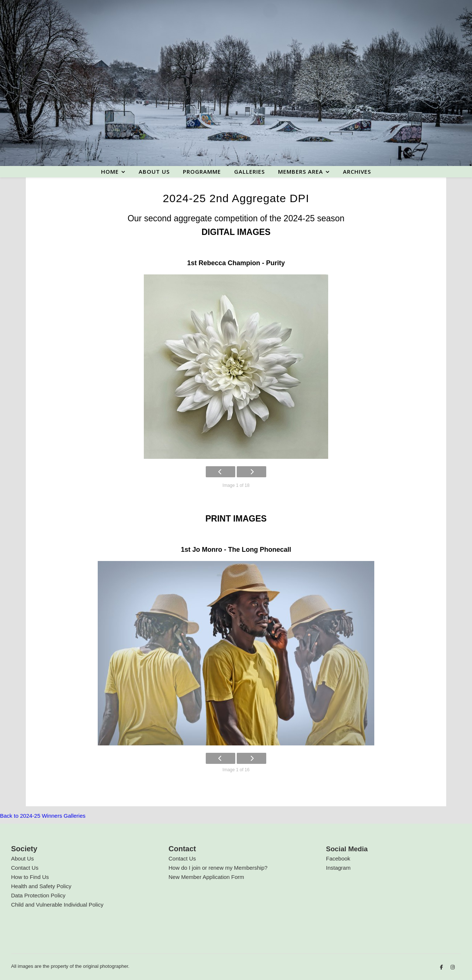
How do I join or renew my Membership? (218, 868)
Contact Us (25, 868)
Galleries (249, 172)
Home (110, 172)
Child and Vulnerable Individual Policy (57, 905)
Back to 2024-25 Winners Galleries (43, 816)
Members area (301, 172)
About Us (22, 858)
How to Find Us (30, 877)
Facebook (338, 858)
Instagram (338, 868)
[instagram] (453, 967)
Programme (202, 172)
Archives (357, 172)
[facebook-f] (442, 967)
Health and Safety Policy (41, 886)
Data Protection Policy (38, 895)
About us (154, 172)
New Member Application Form (206, 877)
